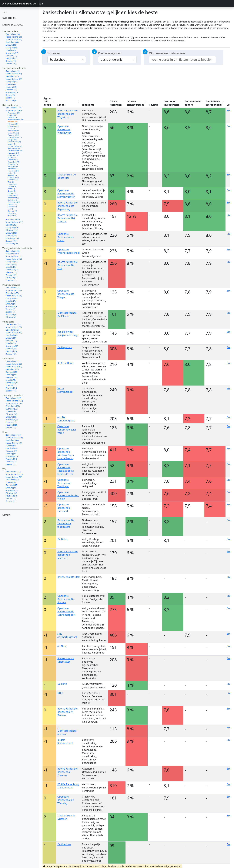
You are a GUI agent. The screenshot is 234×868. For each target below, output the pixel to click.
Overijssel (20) (12, 82)
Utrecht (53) (11, 446)
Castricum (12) (13, 160)
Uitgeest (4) (12, 213)
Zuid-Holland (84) (13, 34)
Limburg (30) (11, 45)
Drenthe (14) (11, 462)
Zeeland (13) (11, 275)
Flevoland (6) (11, 100)
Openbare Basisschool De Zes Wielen (68, 495)
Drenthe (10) (11, 61)
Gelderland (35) (12, 76)
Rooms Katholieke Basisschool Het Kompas (68, 218)
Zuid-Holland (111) (13, 361)
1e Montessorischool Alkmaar (67, 731)
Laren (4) (11, 209)
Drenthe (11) (11, 280)
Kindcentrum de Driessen (66, 817)
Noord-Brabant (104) (14, 403)
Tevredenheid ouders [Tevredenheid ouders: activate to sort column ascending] (193, 103)
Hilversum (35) (13, 124)
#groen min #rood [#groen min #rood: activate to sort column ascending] (48, 101)
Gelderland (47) (12, 42)
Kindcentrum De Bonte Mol (67, 176)
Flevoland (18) (11, 496)
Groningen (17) (12, 53)
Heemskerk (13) (13, 153)
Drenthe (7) (10, 309)
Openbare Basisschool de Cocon (66, 237)
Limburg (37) (11, 338)
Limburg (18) (11, 87)
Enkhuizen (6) (13, 200)
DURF (61, 693)
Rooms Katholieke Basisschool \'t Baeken (68, 712)
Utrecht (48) (11, 482)
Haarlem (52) (12, 115)
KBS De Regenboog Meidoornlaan (68, 786)
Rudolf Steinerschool (65, 742)
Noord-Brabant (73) (14, 477)
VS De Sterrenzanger (65, 390)
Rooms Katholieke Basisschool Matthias (68, 555)
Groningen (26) (12, 383)
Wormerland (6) (13, 198)
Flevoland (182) (12, 244)
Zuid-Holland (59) (13, 71)
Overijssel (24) (12, 48)
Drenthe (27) (11, 422)
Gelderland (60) (12, 369)
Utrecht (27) (11, 380)
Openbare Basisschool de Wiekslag (66, 800)
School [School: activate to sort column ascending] (61, 105)
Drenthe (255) (11, 236)
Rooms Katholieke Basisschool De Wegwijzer (68, 114)
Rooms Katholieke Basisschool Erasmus (68, 772)
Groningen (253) (12, 238)
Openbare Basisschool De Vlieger (66, 294)
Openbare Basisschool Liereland (64, 508)
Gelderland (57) (12, 254)
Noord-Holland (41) (14, 74)
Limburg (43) (11, 417)
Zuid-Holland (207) (13, 398)
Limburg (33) (11, 375)
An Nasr (62, 646)
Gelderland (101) (13, 406)
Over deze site (9, 18)
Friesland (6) (11, 317)
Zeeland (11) (11, 391)
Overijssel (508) (12, 228)
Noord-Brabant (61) (14, 367)
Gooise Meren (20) (14, 142)
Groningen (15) (12, 270)
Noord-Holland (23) (14, 290)
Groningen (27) (12, 346)
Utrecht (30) (11, 343)
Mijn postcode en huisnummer (167, 53)
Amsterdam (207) (14, 113)
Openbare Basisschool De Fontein (66, 599)
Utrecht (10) (11, 301)
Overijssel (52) (12, 448)
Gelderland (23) (12, 293)
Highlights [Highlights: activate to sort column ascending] (88, 105)
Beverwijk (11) (13, 164)
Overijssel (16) (12, 298)
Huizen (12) (12, 157)
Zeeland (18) (11, 428)
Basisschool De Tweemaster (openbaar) (66, 523)
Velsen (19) (12, 144)
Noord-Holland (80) (14, 327)
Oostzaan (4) (12, 207)
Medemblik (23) (13, 133)
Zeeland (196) (11, 241)
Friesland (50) (11, 414)
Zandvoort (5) (13, 204)
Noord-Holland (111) (14, 474)
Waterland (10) (13, 166)
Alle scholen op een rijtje (21, 4)
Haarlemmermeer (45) (16, 120)
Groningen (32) (12, 420)
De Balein (63, 539)
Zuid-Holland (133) (13, 435)
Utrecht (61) (11, 412)
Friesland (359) (12, 230)
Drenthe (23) (11, 349)
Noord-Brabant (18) (14, 296)
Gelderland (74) (12, 440)
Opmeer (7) (12, 193)
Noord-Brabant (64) (14, 333)
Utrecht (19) (11, 84)
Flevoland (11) (11, 58)
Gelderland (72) (12, 480)
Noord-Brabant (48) (14, 40)
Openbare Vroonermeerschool (69, 251)
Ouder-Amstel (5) (14, 202)
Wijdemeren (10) (14, 169)
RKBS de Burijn (66, 363)
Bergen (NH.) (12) (14, 155)
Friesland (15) (11, 272)
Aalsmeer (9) (12, 175)
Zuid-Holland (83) (13, 251)
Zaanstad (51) (13, 117)
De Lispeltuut (65, 347)
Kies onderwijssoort (110, 53)
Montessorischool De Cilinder (67, 314)
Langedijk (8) (12, 184)
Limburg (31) (11, 454)
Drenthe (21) (11, 385)
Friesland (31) (11, 341)
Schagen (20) (12, 140)
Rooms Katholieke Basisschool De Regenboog (68, 206)
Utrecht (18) (11, 267)
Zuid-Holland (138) (13, 472)
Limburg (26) (11, 264)
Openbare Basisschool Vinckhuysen (64, 129)
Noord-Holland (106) (14, 438)
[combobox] (182, 60)
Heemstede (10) (13, 171)
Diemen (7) (12, 191)
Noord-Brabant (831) (14, 222)
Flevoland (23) (11, 425)
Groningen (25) (12, 456)
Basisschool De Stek (69, 577)
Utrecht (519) (11, 225)
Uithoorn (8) (12, 187)
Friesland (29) (11, 377)
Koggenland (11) (14, 162)
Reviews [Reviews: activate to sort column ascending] (154, 105)
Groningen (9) (11, 306)
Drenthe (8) (10, 95)
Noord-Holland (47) (14, 259)
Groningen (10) (12, 92)
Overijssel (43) (12, 372)
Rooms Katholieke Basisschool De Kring (68, 265)
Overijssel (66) (12, 409)
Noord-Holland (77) (14, 364)
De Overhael (64, 844)
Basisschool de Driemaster (66, 660)
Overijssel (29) (12, 262)
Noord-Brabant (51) (14, 256)
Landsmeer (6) (13, 195)
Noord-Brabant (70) (14, 443)
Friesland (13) (11, 56)
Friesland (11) (11, 90)
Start (5, 12)
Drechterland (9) (14, 178)
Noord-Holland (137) (14, 401)
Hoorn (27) (12, 128)
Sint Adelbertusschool (67, 635)
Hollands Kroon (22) (15, 137)
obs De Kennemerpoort (66, 419)
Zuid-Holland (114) (13, 325)
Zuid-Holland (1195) (14, 108)
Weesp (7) (11, 189)
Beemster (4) (12, 211)
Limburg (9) (11, 304)
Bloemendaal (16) (14, 149)
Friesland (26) (11, 493)
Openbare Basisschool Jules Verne (67, 430)
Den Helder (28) (13, 126)
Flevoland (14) (11, 351)
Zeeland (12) (11, 354)
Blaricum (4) (12, 216)
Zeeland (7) (10, 98)
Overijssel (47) (12, 335)
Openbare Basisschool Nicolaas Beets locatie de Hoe (66, 469)
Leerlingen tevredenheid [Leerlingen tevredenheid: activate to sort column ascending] (172, 103)
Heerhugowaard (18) (15, 146)
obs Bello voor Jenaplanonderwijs (68, 333)
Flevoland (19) (11, 459)
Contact (6, 515)
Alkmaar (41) (13, 122)
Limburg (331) (12, 233)
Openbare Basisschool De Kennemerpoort (66, 611)
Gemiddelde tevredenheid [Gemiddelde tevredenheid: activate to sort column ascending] (214, 103)
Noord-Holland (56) (14, 37)
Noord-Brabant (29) (14, 79)
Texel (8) (11, 182)
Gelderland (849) (13, 219)
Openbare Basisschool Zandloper (64, 483)
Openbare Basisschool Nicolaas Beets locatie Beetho (66, 453)
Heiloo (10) (12, 173)
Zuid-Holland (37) (13, 288)
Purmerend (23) (13, 135)
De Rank (62, 684)
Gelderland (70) (12, 330)
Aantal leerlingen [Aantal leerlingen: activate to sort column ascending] (116, 103)
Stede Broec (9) (13, 180)
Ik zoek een (54, 53)
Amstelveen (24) (14, 131)
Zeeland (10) (11, 64)
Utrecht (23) (11, 50)
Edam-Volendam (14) (15, 151)
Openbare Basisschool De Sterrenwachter (66, 194)
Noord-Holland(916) (14, 110)
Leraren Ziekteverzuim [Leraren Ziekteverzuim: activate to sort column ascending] (135, 103)
